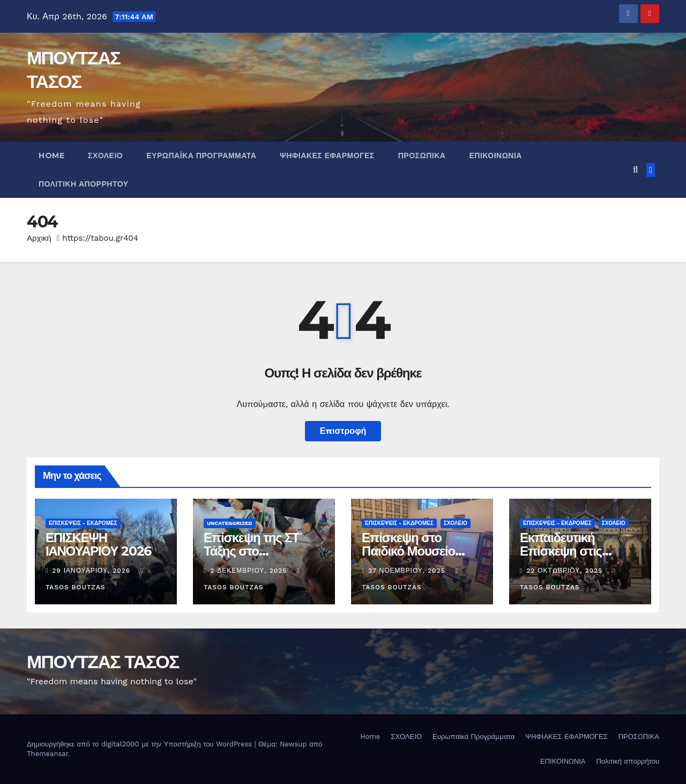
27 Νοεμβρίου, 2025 (408, 571)
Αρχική (39, 238)
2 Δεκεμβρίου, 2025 (250, 571)
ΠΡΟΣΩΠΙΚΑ (422, 156)
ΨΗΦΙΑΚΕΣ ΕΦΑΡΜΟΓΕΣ (327, 156)
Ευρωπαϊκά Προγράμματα (201, 156)
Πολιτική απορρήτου (84, 184)
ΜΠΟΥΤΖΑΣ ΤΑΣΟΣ (103, 662)
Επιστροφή (343, 431)
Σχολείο (456, 523)
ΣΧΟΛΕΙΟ (105, 156)
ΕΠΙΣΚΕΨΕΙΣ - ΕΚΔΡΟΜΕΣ (83, 523)
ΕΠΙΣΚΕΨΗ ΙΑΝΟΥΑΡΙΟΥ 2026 (98, 544)
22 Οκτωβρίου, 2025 (566, 571)
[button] (635, 170)
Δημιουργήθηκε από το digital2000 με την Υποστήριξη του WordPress (141, 744)
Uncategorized (230, 523)
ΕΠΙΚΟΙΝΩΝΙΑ (495, 156)
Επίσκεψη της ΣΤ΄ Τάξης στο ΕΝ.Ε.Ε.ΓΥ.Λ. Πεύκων (263, 551)
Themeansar (47, 754)
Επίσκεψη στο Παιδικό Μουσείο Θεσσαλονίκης (408, 551)
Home (51, 156)
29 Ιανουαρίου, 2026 (92, 571)
